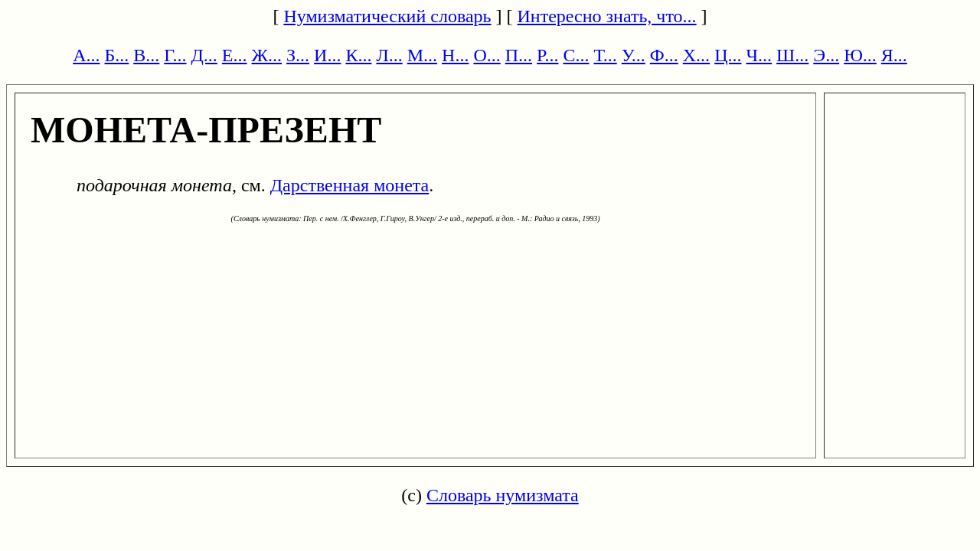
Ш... (792, 55)
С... (576, 55)
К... (358, 55)
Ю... (860, 55)
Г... (175, 55)
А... (86, 55)
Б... (117, 55)
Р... (547, 55)
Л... (389, 55)
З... (298, 55)
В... (146, 55)
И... (327, 55)
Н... (455, 55)
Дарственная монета (350, 185)
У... (634, 55)
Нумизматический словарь (387, 16)
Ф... (664, 55)
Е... (235, 55)
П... (519, 55)
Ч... (759, 55)
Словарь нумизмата (503, 495)
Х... (696, 55)
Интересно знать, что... (607, 16)
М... (422, 55)
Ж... (267, 55)
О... (487, 55)
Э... (826, 55)
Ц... (728, 55)
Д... (204, 55)
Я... (894, 55)
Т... (605, 55)
